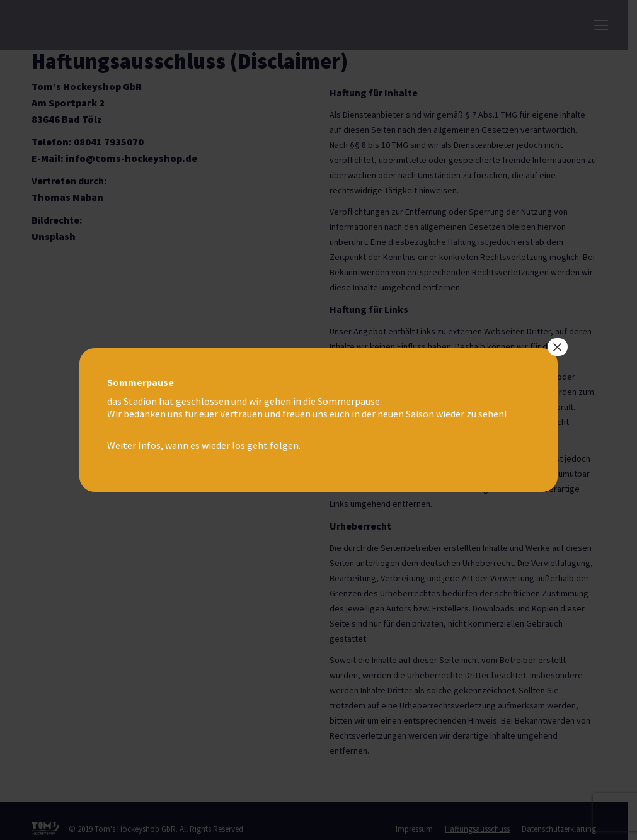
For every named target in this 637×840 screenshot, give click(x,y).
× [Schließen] (558, 347)
